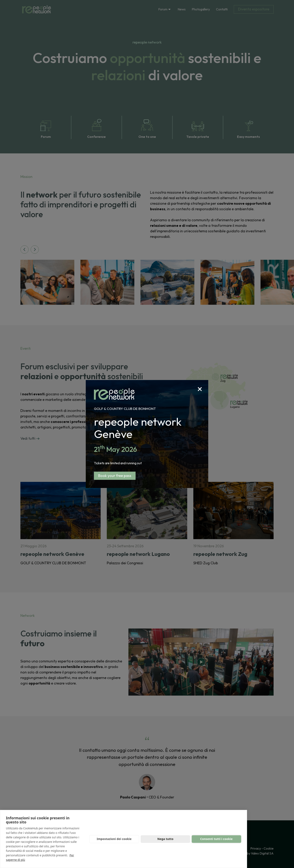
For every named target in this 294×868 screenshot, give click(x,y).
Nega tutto (165, 839)
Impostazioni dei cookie (114, 839)
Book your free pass (115, 476)
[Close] (203, 385)
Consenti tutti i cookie (217, 839)
